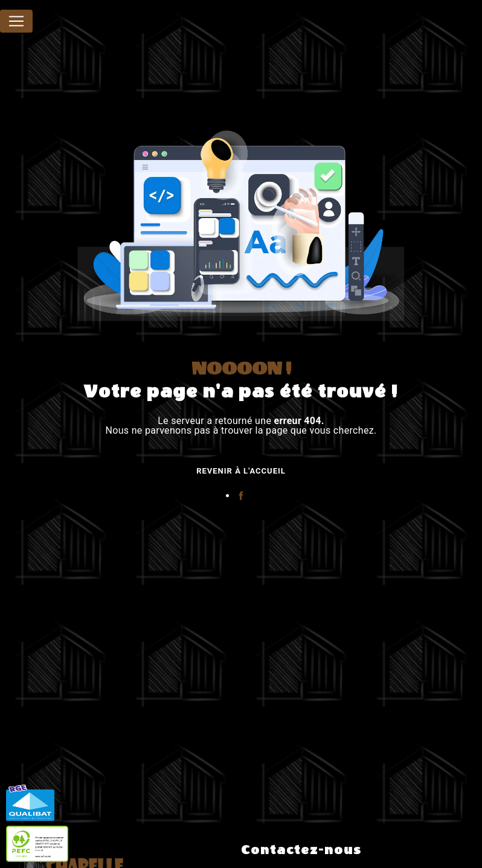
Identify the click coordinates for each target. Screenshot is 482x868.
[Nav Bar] (16, 21)
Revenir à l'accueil (241, 471)
